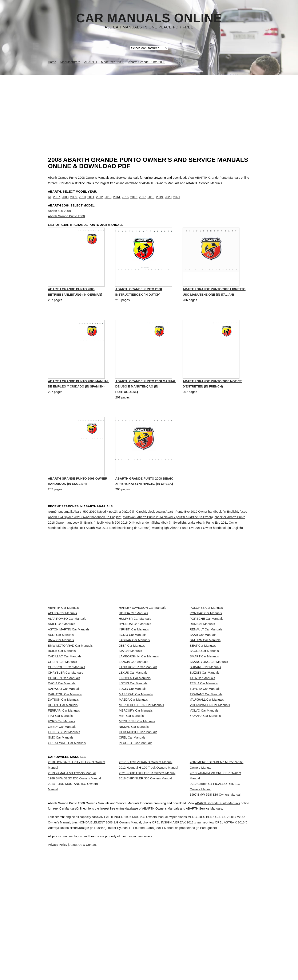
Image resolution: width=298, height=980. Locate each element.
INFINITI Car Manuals (134, 665)
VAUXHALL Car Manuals (207, 786)
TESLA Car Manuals (204, 758)
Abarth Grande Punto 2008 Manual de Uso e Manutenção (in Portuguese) (146, 406)
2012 (100, 201)
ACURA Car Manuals (63, 637)
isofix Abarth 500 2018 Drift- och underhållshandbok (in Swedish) (141, 542)
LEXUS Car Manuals (133, 739)
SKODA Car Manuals (204, 702)
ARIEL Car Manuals (62, 655)
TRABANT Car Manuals (206, 776)
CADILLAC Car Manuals (65, 711)
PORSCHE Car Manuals (207, 646)
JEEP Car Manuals (132, 693)
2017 (142, 201)
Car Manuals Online (149, 18)
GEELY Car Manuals (62, 833)
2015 (125, 201)
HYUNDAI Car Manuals (135, 655)
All (50, 201)
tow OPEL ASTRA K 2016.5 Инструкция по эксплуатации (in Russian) (115, 969)
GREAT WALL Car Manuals (67, 861)
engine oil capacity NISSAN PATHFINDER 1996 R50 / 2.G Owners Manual (129, 959)
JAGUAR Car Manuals (134, 683)
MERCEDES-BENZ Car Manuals (141, 795)
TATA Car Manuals (202, 749)
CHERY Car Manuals (63, 721)
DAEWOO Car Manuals (64, 767)
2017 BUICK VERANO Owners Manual (146, 878)
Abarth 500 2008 (59, 220)
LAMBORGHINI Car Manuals (139, 711)
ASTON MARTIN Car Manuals (69, 665)
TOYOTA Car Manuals (205, 767)
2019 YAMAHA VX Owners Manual (72, 893)
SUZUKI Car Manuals (205, 739)
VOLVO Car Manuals (204, 804)
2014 (117, 201)
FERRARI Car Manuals (64, 804)
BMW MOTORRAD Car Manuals (70, 693)
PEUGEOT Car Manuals (136, 861)
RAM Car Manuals (202, 655)
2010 (82, 201)
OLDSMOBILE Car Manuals (138, 842)
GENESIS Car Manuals (64, 842)
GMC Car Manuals (61, 851)
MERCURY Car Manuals (136, 804)
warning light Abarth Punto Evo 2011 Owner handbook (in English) (198, 547)
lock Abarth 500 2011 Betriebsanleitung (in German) (115, 547)
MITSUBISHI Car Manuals (137, 823)
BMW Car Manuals (61, 683)
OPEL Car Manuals (132, 851)
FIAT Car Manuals (60, 814)
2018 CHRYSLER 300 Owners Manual (145, 906)
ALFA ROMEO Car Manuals (67, 646)
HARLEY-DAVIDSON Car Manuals (142, 627)
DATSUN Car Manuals (63, 786)
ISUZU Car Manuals (133, 674)
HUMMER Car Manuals (135, 646)
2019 (160, 201)
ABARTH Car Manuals (63, 627)
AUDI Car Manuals (61, 674)
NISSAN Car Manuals (134, 833)
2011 (91, 201)
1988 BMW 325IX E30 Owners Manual (75, 903)
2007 (57, 201)
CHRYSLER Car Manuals (66, 739)
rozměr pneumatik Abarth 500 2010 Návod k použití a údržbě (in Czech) (97, 531)
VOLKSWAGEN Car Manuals (210, 795)
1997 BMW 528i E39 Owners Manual (215, 923)
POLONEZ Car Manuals (206, 627)
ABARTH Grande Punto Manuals (218, 178)
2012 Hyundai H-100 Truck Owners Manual (148, 888)
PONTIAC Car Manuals (206, 637)
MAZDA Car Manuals (133, 786)
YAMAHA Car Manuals (205, 814)
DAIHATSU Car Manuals (65, 776)
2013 (108, 201)
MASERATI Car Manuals (136, 776)
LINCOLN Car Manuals (135, 749)
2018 (151, 201)
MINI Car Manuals (131, 814)
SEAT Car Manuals (203, 693)
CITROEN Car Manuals (64, 749)
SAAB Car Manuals (203, 674)
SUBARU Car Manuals (205, 730)
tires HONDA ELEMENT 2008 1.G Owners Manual (143, 964)
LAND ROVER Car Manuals (138, 730)
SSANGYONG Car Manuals (209, 721)
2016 (134, 201)
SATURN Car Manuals (205, 683)
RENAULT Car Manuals (206, 665)
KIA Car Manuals (130, 702)
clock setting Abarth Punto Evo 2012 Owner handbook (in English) (193, 531)
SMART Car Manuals (204, 711)
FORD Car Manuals (62, 823)
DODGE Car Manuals (63, 795)
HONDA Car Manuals (133, 637)
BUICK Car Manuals (62, 702)
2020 (168, 201)
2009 (74, 201)
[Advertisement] (149, 106)
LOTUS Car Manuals (133, 758)
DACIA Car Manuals (62, 758)
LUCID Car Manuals (133, 767)
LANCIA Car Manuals (133, 721)
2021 (177, 201)
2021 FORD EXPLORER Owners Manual (147, 897)
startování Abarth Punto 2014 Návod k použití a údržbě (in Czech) (168, 537)
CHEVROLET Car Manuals (67, 730)
